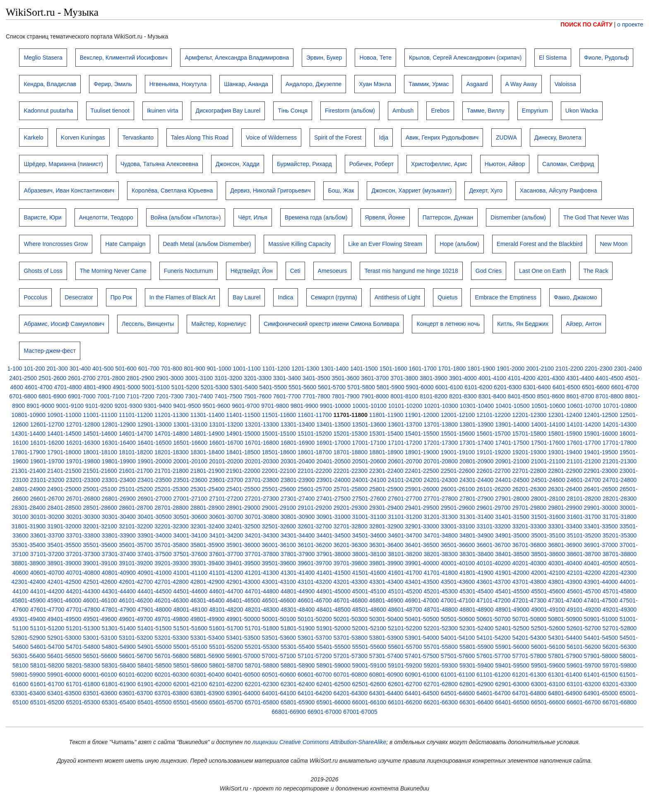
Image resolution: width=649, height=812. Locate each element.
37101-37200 (47, 554)
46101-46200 (136, 600)
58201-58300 (83, 665)
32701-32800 (350, 526)
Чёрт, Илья (252, 217)
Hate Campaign (125, 244)
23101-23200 (47, 480)
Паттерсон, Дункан (448, 217)
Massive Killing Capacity (299, 244)
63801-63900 (208, 693)
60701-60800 (350, 675)
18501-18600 (279, 452)
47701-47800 (83, 610)
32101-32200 (136, 526)
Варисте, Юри (42, 217)
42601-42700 (136, 582)
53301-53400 (208, 638)
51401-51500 (155, 628)
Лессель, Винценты (148, 324)
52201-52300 (441, 628)
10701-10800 (620, 406)
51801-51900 (298, 628)
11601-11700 (315, 415)
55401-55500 (333, 647)
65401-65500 (155, 702)
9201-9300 (129, 406)
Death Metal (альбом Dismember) (207, 244)
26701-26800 (83, 499)
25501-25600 (279, 489)
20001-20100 (190, 461)
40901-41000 (155, 573)
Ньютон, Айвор (505, 164)
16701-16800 (262, 443)
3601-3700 (375, 378)
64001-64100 (279, 693)
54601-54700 (47, 647)
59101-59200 (405, 665)
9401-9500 (187, 406)
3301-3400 (287, 378)
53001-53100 (100, 638)
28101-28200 (584, 499)
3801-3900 (434, 378)
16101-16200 (47, 443)
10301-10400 (477, 406)
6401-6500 (566, 387)
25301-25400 (208, 489)
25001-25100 (100, 489)
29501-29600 (458, 508)
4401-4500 (609, 378)
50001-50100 (279, 619)
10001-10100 (369, 406)
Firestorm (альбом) (350, 111)
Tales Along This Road (200, 137)
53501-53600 (279, 638)
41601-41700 (405, 573)
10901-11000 (64, 415)
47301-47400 (565, 600)
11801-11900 (386, 415)
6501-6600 (596, 387)
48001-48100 (190, 610)
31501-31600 (548, 517)
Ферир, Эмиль (113, 84)
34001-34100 (190, 535)
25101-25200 (136, 489)
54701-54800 (83, 647)
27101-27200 (226, 499)
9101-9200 (99, 406)
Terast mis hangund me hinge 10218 (411, 271)
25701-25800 (350, 489)
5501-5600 (302, 387)
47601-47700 (47, 610)
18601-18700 (315, 452)
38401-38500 (512, 554)
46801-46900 (386, 600)
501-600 (126, 369)
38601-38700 (584, 554)
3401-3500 (316, 378)
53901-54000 (422, 638)
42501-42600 (100, 582)
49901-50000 (243, 619)
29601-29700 (494, 508)
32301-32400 (208, 526)
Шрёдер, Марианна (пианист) (63, 164)
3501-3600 (346, 378)
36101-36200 (315, 545)
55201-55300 (262, 647)
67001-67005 (360, 712)
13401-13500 (333, 424)
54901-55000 (155, 647)
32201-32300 (172, 526)
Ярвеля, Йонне (385, 217)
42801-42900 (208, 582)
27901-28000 (512, 499)
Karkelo (33, 137)
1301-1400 (335, 369)
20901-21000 (512, 461)
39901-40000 (422, 563)
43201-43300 (350, 582)
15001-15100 (279, 434)
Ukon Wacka (582, 111)
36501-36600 (458, 545)
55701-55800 (441, 647)
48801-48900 (477, 610)
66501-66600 (548, 702)
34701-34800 (441, 535)
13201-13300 (262, 424)
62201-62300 (262, 684)
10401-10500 (513, 406)
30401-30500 (155, 517)
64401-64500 (422, 693)
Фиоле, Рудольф (606, 58)
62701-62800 (441, 684)
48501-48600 (369, 610)
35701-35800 (172, 545)
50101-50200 (315, 619)
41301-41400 (298, 573)
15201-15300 (350, 434)
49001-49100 (548, 610)
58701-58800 (262, 665)
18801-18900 (386, 452)
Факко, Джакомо (576, 297)
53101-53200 (136, 638)
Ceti (295, 271)
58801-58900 (298, 665)
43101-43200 (315, 582)
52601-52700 (584, 628)
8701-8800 (609, 396)
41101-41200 (226, 573)
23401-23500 (155, 480)
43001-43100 (279, 582)
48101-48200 (226, 610)
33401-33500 (601, 526)
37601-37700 (226, 554)
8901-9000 (40, 406)
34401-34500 (333, 535)
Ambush (403, 111)
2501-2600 (52, 378)
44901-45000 (333, 591)
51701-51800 (262, 628)
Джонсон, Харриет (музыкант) (411, 190)
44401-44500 (155, 591)
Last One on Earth (543, 271)
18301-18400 (208, 452)
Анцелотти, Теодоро (106, 217)
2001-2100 (540, 369)
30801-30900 (298, 517)
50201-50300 (350, 619)
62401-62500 (333, 684)
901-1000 (219, 369)
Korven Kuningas (83, 137)
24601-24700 (584, 480)
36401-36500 (422, 545)
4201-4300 (551, 378)
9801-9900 (304, 406)
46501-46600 (279, 600)
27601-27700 (405, 499)
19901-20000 (155, 461)
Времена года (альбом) (316, 217)
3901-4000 (463, 378)
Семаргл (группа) (334, 297)
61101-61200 (494, 675)
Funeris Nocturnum (189, 271)
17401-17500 (512, 443)
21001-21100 (548, 461)
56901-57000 (243, 656)
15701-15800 (530, 434)
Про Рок (121, 297)
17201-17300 (441, 443)
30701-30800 (262, 517)
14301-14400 (29, 434)
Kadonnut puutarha (48, 111)
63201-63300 (620, 684)
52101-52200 (405, 628)
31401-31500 (512, 517)
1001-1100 (247, 369)
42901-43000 (243, 582)
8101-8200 (434, 396)
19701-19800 (83, 461)
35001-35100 (548, 535)
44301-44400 (119, 591)
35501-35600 (100, 545)
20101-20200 (226, 461)
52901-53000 (64, 638)
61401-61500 (601, 675)
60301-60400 (208, 675)
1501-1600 (393, 369)
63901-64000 (243, 693)
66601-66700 (584, 702)
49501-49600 (100, 619)
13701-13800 (441, 424)
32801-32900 (386, 526)
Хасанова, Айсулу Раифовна (559, 190)
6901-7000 (82, 396)
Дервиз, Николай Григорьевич (270, 190)
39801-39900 (386, 563)
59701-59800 (620, 665)
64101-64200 (315, 693)
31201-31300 (441, 517)
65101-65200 (47, 702)
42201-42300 (620, 573)
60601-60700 (315, 675)
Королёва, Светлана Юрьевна (172, 190)
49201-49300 (620, 610)
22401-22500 (422, 471)
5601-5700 (332, 387)
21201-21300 (620, 461)
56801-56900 (208, 656)
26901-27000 (155, 499)
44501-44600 (190, 591)
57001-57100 (279, 656)
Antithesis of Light (398, 297)
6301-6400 (537, 387)
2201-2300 (599, 369)
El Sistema (553, 58)
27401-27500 (333, 499)
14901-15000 (243, 434)
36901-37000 (601, 545)
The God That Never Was (596, 217)
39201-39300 (172, 563)
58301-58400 (119, 665)
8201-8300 (463, 396)
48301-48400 (298, 610)
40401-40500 (601, 563)
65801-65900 (298, 702)
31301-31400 (477, 517)
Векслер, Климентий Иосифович (124, 58)
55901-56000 (512, 647)
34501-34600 (369, 535)
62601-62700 (405, 684)
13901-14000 (512, 424)
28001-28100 (548, 499)
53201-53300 (172, 638)
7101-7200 (141, 396)
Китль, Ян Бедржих (523, 324)
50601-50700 (494, 619)
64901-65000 (601, 693)
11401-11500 (243, 415)
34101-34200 (226, 535)
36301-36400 (386, 545)
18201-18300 (172, 452)
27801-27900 (477, 499)
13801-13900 (477, 424)
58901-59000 (333, 665)
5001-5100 (156, 387)
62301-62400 (298, 684)
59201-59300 (441, 665)
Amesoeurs (333, 271)
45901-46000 (64, 600)
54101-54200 (494, 638)
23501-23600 (190, 480)
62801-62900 (477, 684)
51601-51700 (226, 628)
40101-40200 (494, 563)
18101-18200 (136, 452)
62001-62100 (190, 684)
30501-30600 (190, 517)
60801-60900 (386, 675)
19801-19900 (119, 461)
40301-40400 (565, 563)
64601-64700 (494, 693)
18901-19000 (422, 452)
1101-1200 (276, 369)
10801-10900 (29, 415)
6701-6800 (23, 396)
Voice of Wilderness (271, 137)
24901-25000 (64, 489)
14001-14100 (548, 424)
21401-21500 (64, 471)
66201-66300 (441, 702)
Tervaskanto (138, 137)
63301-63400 (29, 693)
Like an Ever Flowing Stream (385, 244)
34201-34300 (262, 535)
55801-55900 (477, 647)
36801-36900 (565, 545)
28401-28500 (64, 508)
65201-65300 (83, 702)
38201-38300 (441, 554)
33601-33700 (47, 535)
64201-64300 (350, 693)
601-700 (149, 369)
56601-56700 (136, 656)
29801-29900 (565, 508)
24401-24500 (512, 480)
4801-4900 (97, 387)
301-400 (80, 369)
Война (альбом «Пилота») (186, 217)
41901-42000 (512, 573)
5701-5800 (361, 387)
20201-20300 (262, 461)
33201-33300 (530, 526)
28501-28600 (100, 508)
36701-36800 (530, 545)
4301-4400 (580, 378)
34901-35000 (512, 535)
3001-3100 (199, 378)
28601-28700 (136, 508)
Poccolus (35, 297)
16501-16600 (190, 443)
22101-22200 (315, 471)
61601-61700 (47, 684)
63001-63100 (548, 684)
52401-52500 (512, 628)
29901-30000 (601, 508)
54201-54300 (530, 638)
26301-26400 (565, 489)
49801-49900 (208, 619)
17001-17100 (369, 443)
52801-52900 (29, 638)
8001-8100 (404, 396)
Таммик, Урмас (429, 84)
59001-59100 (369, 665)
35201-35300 (620, 535)
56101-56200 (584, 647)
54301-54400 (565, 638)
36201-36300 (350, 545)
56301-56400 (29, 656)
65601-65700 (226, 702)
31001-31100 (369, 517)
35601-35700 (136, 545)
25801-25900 (386, 489)
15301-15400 (386, 434)
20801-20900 (477, 461)
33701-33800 (83, 535)
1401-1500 (364, 369)
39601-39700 (315, 563)
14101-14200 (584, 424)
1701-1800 (452, 369)
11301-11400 (208, 415)
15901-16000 (601, 434)
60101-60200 (136, 675)
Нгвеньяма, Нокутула (178, 84)
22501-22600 (458, 471)
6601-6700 (625, 387)
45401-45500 (512, 591)
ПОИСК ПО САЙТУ (587, 24)
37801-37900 (298, 554)
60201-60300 (172, 675)
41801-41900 (477, 573)
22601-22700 (494, 471)
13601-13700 (405, 424)
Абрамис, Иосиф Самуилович (64, 324)
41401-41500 (333, 573)
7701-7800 (316, 396)
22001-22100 (279, 471)
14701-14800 (172, 434)
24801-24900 (29, 489)
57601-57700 (494, 656)
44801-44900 (298, 591)
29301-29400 (386, 508)
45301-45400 (477, 591)
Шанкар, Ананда (246, 84)
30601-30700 (226, 517)
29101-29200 (315, 508)
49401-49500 (64, 619)
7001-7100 (111, 396)
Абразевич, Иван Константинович (69, 190)
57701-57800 (530, 656)
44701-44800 (262, 591)
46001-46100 (100, 600)
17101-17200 (405, 443)
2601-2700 (82, 378)
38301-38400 (477, 554)
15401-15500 (422, 434)
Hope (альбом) (459, 244)
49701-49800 (172, 619)
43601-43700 (494, 582)
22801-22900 (565, 471)
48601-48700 (405, 610)
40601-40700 (47, 573)
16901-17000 (333, 443)
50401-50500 (422, 619)
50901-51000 (601, 619)
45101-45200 (405, 591)
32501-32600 (279, 526)
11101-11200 (136, 415)
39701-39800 (350, 563)
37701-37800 (262, 554)
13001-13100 (190, 424)
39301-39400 (208, 563)
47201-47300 (530, 600)
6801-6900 (52, 396)
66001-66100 (369, 702)
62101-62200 (226, 684)
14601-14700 (136, 434)
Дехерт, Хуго (486, 190)
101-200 (34, 369)
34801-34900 (477, 535)
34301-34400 (298, 535)
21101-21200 (584, 461)
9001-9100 (70, 406)
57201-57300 (350, 656)
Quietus (447, 297)
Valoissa (565, 84)
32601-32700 (315, 526)
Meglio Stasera (43, 58)
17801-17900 (29, 452)
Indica (285, 297)
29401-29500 (422, 508)
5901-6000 (420, 387)
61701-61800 (83, 684)
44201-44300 (83, 591)
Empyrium (535, 111)
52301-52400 (477, 628)
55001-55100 (190, 647)
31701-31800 (620, 517)
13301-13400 (298, 424)
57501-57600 (458, 656)
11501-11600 (279, 415)
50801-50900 (565, 619)
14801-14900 (208, 434)
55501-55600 (369, 647)
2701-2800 (111, 378)
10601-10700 (584, 406)
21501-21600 (100, 471)
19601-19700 (47, 461)
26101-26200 (494, 489)
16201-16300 (83, 443)
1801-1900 (481, 369)
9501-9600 (216, 406)
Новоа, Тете (375, 58)
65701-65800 (262, 702)
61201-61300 (530, 675)
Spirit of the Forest (338, 137)
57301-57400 (386, 656)
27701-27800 (441, 499)
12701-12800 (83, 424)
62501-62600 (369, 684)
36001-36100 (279, 545)
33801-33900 (119, 535)
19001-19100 (458, 452)
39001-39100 (100, 563)
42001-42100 (548, 573)
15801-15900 (565, 434)
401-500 (103, 369)
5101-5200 (185, 387)
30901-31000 (333, 517)
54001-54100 (458, 638)
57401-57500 (422, 656)
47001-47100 (458, 600)
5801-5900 (391, 387)
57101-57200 (315, 656)
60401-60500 (243, 675)
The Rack (596, 271)
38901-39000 (64, 563)
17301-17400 (477, 443)
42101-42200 (584, 573)
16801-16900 (298, 443)
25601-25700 (315, 489)
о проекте (630, 24)
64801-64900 (565, 693)
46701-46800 (350, 600)
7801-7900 (346, 396)
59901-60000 (64, 675)
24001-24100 (369, 480)
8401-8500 (522, 396)
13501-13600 (369, 424)
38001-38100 (369, 554)
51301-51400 (119, 628)
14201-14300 (620, 424)
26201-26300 (530, 489)
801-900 (194, 369)
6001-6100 (449, 387)
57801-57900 (565, 656)
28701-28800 (172, 508)
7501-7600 (258, 396)
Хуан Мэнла (375, 84)
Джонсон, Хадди (238, 164)
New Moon (614, 244)
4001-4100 (492, 378)
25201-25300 (172, 489)
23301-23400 (119, 480)
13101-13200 (226, 424)
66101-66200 (405, 702)
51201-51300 (83, 628)
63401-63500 (64, 693)
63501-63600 (100, 693)
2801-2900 (141, 378)
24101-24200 (405, 480)
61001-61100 (458, 675)
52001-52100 (369, 628)
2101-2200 (569, 369)
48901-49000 (512, 610)
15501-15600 (458, 434)
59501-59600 (548, 665)
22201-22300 (350, 471)
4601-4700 (39, 387)
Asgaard (477, 84)
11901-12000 (422, 415)
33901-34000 (155, 535)
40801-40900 (119, 573)
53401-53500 (243, 638)
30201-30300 (83, 517)
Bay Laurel (246, 297)
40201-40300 (530, 563)
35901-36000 (243, 545)
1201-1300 (305, 369)
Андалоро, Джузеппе (314, 84)
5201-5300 (215, 387)
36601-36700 (494, 545)
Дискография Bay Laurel (228, 111)
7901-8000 (375, 396)
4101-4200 (522, 378)
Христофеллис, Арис (439, 164)
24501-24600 (548, 480)
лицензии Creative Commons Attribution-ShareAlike (320, 742)
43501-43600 (458, 582)
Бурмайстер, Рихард (304, 164)
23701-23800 (262, 480)
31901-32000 (64, 526)
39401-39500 (243, 563)
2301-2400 (628, 369)
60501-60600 (279, 675)
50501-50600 (458, 619)
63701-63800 (172, 693)
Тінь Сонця (293, 111)
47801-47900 (119, 610)
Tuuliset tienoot (110, 111)
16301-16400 (119, 443)
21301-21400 (29, 471)
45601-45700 (584, 591)
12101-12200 (494, 415)
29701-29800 (530, 508)
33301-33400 (565, 526)
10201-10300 (441, 406)
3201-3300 (258, 378)
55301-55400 (298, 647)
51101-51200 (47, 628)
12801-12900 (119, 424)
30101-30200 (47, 517)
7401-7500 (228, 396)
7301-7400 (199, 396)
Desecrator (79, 297)
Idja (383, 137)
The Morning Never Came (113, 271)
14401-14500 (64, 434)
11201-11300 (172, 415)
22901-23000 (601, 471)
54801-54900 (119, 647)
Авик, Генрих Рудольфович (442, 137)
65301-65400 (119, 702)
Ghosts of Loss (43, 271)
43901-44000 (601, 582)
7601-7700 (287, 396)
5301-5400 (244, 387)
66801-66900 (289, 712)
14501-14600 (100, 434)
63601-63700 (136, 693)
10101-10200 (405, 406)
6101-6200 (478, 387)
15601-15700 (494, 434)
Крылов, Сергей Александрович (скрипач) (465, 58)
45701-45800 (620, 591)
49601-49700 (136, 619)
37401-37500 (155, 554)
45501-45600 (548, 591)
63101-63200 (584, 684)
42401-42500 (64, 582)
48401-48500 (333, 610)
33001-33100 (458, 526)
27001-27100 (190, 499)
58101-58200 (47, 665)
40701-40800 (83, 573)
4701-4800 (68, 387)
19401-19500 (601, 452)
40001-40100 (458, 563)
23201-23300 (83, 480)
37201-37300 (83, 554)
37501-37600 (190, 554)
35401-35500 (64, 545)
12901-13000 (155, 424)
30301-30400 (119, 517)
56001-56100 (548, 647)
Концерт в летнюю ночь (448, 324)
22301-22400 (386, 471)
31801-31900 (29, 526)
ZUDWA (506, 137)
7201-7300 (169, 396)
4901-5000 (126, 387)
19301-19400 (565, 452)
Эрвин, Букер (324, 58)
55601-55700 (405, 647)
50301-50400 (386, 619)
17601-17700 (584, 443)
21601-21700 (136, 471)
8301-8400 (492, 396)
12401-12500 (601, 415)
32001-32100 (100, 526)
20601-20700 (405, 461)
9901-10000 (335, 406)
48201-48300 (262, 610)
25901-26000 (422, 489)
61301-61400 (565, 675)
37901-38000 (333, 554)
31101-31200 (405, 517)
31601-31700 (584, 517)
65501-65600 (190, 702)
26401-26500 (601, 489)
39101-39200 (136, 563)
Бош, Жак (341, 190)
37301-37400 (119, 554)
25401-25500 (243, 489)
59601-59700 (584, 665)
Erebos (440, 111)
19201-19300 (530, 452)
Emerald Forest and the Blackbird (540, 244)
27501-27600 (369, 499)
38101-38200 (405, 554)
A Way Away (521, 84)
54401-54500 (601, 638)
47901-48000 (155, 610)
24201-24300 (441, 480)
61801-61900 (119, 684)
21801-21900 (208, 471)
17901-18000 (64, 452)
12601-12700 (47, 424)
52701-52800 (620, 628)
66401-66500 (512, 702)
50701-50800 (530, 619)
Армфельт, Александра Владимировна (237, 58)
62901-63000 (512, 684)
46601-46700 (315, 600)
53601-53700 (315, 638)
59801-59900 (29, 675)
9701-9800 (275, 406)
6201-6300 (508, 387)
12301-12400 (565, 415)
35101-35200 (584, 535)
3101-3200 (228, 378)
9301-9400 (158, 406)
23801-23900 (298, 480)
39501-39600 (279, 563)
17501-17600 (548, 443)
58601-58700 (226, 665)
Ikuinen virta (162, 111)
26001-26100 (458, 489)
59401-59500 (512, 665)
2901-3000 (169, 378)
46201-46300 (172, 600)
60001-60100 (100, 675)
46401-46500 (243, 600)
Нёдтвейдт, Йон (252, 271)
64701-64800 (530, 693)
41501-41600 (369, 573)
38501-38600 (548, 554)
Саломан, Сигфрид (568, 164)
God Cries (489, 271)
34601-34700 (405, 535)
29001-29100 (279, 508)
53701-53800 (350, 638)
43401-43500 (422, 582)
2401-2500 (23, 378)
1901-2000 (511, 369)
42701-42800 (172, 582)
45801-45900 (29, 600)
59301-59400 (477, 665)
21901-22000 (243, 471)
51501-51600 (190, 628)
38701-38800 (620, 554)
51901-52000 (333, 628)
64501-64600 (458, 693)
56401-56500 (64, 656)
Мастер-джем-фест (49, 351)
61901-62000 (155, 684)
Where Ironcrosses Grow (56, 244)
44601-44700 (226, 591)
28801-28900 (208, 508)
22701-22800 (530, 471)
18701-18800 (350, 452)
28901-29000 (243, 508)
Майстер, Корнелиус (219, 324)
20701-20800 (441, 461)
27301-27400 (298, 499)
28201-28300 (620, 499)
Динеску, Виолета (558, 137)
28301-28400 (29, 508)
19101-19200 (494, 452)
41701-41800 (441, 573)
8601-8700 (580, 396)
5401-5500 (273, 387)
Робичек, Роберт (371, 164)
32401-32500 (243, 526)
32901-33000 (422, 526)
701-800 (172, 369)
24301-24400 (477, 480)
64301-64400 (386, 693)
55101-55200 (226, 647)
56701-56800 (172, 656)
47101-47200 (494, 600)
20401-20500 (333, 461)
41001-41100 (190, 573)
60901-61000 (422, 675)
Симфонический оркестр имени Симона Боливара (332, 324)
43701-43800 (530, 582)
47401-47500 (601, 600)
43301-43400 (386, 582)
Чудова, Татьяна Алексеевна (159, 164)
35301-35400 (29, 545)
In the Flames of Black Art (183, 297)
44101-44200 (47, 591)
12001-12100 (458, 415)
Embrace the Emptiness (506, 297)
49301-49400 (29, 619)
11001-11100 (100, 415)
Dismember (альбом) (518, 217)
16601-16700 (226, 443)
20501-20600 (369, 461)
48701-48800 (441, 610)
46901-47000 (422, 600)
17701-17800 (620, 443)
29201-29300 (350, 508)
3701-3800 (404, 378)
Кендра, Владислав (50, 84)
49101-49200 (584, 610)
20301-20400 (298, 461)
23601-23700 (226, 480)
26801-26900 (119, 499)
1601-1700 (423, 369)
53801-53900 (386, 638)
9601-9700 (246, 406)
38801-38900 (29, 563)
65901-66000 (333, 702)
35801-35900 (208, 545)
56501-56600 (100, 656)
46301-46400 (208, 600)
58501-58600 (190, 665)
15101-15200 (315, 434)
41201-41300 (262, 573)
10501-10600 (548, 406)
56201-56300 (620, 647)
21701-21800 (172, 471)
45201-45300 (441, 591)
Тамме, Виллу (486, 111)
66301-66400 (477, 702)
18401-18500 (243, 452)
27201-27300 (262, 499)
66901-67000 (325, 712)
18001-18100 (100, 452)
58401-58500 (155, 665)
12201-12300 (530, 415)
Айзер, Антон (584, 324)
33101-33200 (494, 526)
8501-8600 (551, 396)
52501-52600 (548, 628)
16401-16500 (155, 443)
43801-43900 (565, 582)
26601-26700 (47, 499)
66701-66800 (620, 702)
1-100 (15, 369)
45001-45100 (369, 591)
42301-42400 (29, 582)
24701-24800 (620, 480)
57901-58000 (601, 656)
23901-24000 (333, 480)
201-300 (57, 369)
